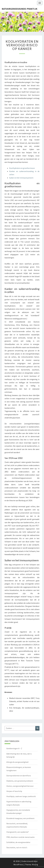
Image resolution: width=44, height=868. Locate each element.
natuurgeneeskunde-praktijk (20, 9)
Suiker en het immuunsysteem (21, 178)
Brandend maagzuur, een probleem (20, 818)
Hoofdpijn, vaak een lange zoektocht (21, 796)
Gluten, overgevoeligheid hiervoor (20, 786)
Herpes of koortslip (14, 791)
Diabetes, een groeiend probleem (20, 781)
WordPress (18, 864)
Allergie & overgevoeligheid (17, 762)
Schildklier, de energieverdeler (18, 842)
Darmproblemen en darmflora (19, 776)
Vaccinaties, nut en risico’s (17, 847)
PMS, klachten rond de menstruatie (20, 837)
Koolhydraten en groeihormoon (22, 168)
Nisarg (35, 864)
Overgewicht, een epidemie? (18, 832)
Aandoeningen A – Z (14, 748)
